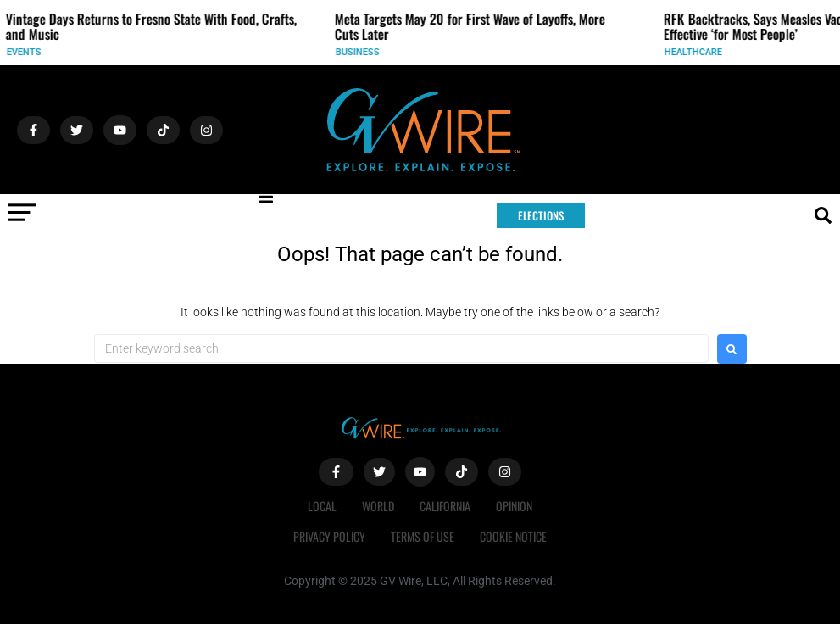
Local (322, 506)
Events (44, 52)
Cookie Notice (513, 536)
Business (377, 52)
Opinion (514, 506)
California (445, 506)
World (378, 506)
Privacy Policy (329, 536)
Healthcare (713, 52)
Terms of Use (423, 536)
